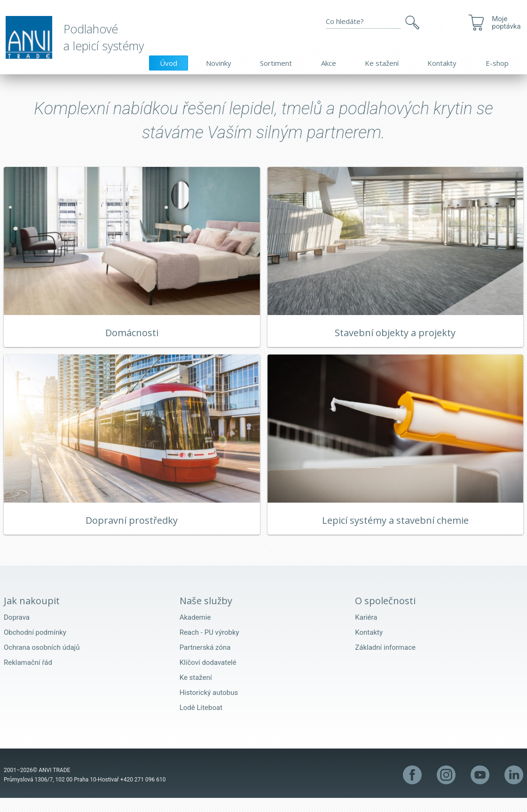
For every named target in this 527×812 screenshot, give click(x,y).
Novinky (219, 63)
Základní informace (385, 662)
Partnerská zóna (205, 662)
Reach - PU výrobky (209, 646)
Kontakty (442, 63)
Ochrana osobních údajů (42, 662)
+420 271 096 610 (143, 794)
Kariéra (366, 631)
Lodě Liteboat (201, 722)
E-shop (497, 63)
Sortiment (276, 63)
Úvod (169, 63)
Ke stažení (382, 63)
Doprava (17, 631)
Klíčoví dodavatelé (208, 677)
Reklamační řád (28, 677)
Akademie (195, 631)
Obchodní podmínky (35, 646)
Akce (329, 63)
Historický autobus (209, 707)
